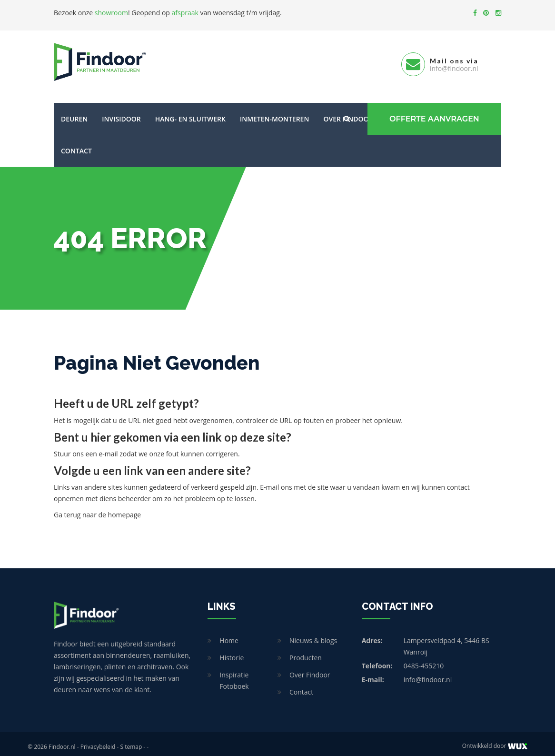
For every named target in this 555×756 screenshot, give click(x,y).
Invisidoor (121, 113)
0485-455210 (424, 660)
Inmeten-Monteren (274, 113)
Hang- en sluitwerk (190, 113)
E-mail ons (276, 481)
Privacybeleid (98, 741)
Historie (232, 652)
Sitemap (131, 741)
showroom (111, 13)
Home (229, 635)
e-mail (108, 448)
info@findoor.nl (428, 674)
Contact (76, 145)
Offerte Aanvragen (432, 113)
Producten (306, 652)
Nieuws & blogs (313, 635)
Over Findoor (310, 669)
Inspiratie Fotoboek (234, 675)
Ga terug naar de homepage (97, 509)
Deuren (74, 113)
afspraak (185, 13)
